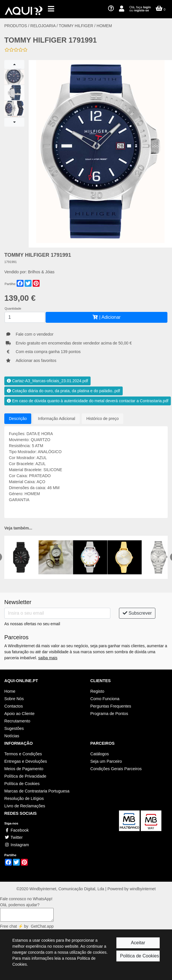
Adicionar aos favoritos (36, 360)
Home (10, 691)
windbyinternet (143, 889)
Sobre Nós (14, 699)
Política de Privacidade (25, 776)
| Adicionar (106, 317)
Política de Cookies (22, 784)
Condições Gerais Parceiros (116, 769)
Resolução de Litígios (24, 798)
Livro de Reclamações (25, 806)
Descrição (18, 419)
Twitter (13, 837)
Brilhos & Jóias (41, 272)
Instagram (17, 845)
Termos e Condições (23, 754)
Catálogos (100, 754)
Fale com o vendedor (35, 334)
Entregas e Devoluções (26, 761)
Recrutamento (17, 721)
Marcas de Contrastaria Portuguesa (37, 791)
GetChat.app (42, 926)
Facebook (16, 830)
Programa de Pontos (109, 714)
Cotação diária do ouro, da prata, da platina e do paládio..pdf (63, 391)
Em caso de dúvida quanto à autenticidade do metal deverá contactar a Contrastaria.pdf (88, 401)
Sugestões (14, 728)
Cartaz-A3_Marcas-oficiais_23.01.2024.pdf (47, 381)
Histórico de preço (102, 419)
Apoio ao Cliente (19, 714)
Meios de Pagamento (24, 769)
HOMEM (104, 26)
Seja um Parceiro (106, 761)
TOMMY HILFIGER (76, 26)
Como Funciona (105, 699)
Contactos (14, 706)
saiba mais (48, 658)
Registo (97, 691)
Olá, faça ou (140, 9)
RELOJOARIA (44, 26)
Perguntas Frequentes (111, 706)
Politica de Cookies (140, 956)
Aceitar (138, 943)
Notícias (12, 736)
